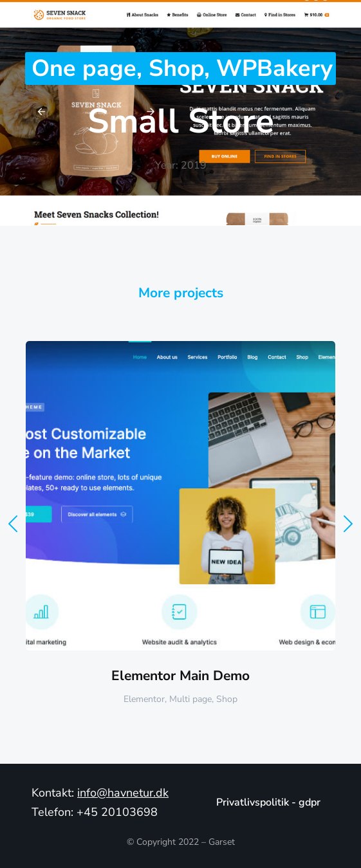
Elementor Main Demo (181, 676)
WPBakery (274, 69)
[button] (13, 524)
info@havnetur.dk (123, 793)
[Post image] (181, 496)
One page (84, 69)
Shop (176, 69)
